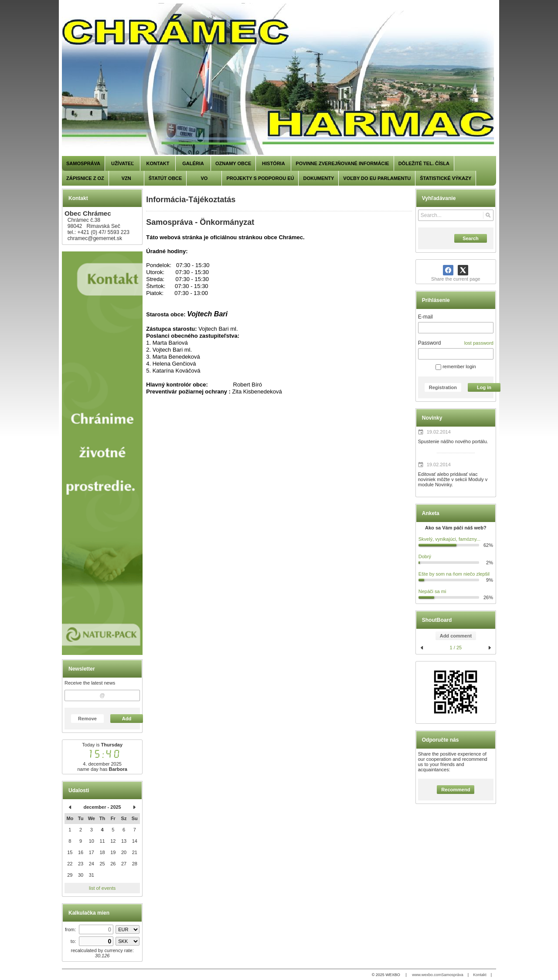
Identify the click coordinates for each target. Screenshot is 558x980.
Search (471, 238)
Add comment (456, 636)
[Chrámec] (279, 79)
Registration (443, 387)
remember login (456, 366)
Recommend (456, 790)
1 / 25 (456, 648)
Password (430, 343)
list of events (102, 888)
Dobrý (425, 556)
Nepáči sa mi (432, 591)
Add (127, 719)
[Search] (488, 215)
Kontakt (480, 975)
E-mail (425, 317)
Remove (87, 719)
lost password (479, 343)
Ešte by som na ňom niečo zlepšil (454, 574)
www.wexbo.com (427, 975)
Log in (484, 387)
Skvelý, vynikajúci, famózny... (449, 539)
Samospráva (452, 975)
